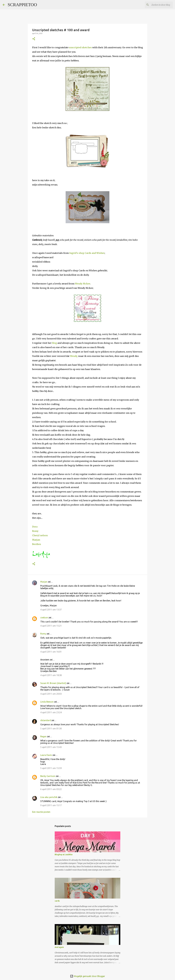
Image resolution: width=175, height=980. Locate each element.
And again (59, 947)
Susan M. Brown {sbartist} (53, 683)
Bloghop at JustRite (64, 855)
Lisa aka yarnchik (49, 797)
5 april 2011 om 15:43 (51, 747)
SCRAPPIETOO (22, 5)
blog (54, 343)
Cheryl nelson (40, 535)
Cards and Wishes (95, 253)
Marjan (36, 540)
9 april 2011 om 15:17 (51, 805)
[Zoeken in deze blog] (158, 5)
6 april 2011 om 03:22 (51, 789)
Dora (35, 527)
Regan (43, 736)
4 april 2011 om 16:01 (51, 652)
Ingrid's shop (77, 253)
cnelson (44, 618)
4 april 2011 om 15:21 (51, 626)
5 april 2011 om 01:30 (51, 729)
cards (57, 901)
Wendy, (74, 356)
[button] (34, 39)
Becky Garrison (48, 776)
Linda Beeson (47, 702)
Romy (35, 531)
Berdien (37, 544)
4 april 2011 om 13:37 (51, 610)
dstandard (46, 720)
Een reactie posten (41, 812)
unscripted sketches (81, 47)
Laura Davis (46, 755)
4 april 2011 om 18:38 (51, 675)
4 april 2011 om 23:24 (51, 712)
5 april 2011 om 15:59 (51, 768)
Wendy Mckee (83, 284)
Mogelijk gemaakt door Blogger (87, 976)
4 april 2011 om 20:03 (51, 694)
